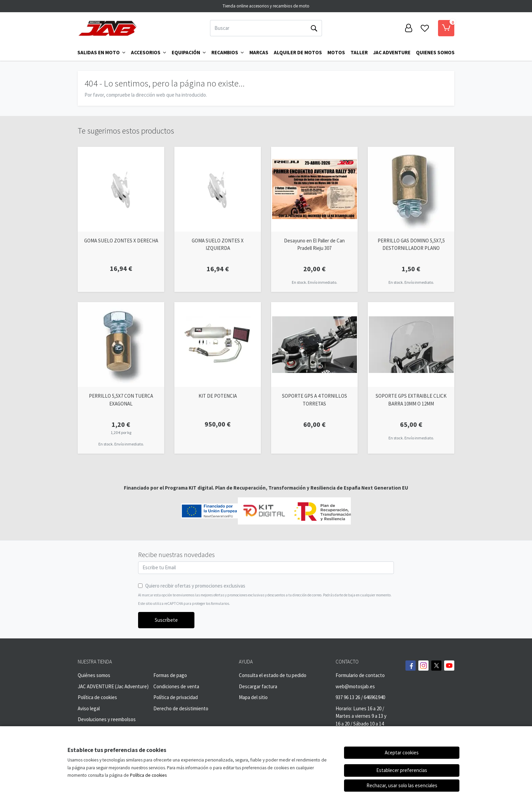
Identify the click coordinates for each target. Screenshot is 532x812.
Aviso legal (89, 708)
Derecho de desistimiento (181, 708)
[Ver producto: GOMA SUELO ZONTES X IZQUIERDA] (218, 189)
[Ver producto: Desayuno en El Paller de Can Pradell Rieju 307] (314, 189)
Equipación (189, 52)
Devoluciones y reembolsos (107, 719)
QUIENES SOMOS (435, 52)
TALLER (359, 52)
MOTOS (336, 52)
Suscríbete (166, 620)
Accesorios (149, 52)
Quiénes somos (94, 675)
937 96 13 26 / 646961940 (360, 697)
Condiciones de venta (176, 686)
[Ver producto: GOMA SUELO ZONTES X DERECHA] (121, 189)
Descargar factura (258, 686)
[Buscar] (258, 28)
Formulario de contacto (360, 675)
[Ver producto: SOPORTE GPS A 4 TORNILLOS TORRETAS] (314, 344)
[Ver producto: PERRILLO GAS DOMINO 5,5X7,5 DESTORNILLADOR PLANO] (411, 189)
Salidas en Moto (101, 52)
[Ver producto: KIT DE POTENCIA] (218, 344)
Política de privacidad (176, 697)
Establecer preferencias (402, 770)
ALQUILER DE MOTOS (298, 52)
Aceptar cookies (402, 752)
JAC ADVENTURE (96, 686)
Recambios (228, 52)
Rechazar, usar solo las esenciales (402, 785)
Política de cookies (97, 697)
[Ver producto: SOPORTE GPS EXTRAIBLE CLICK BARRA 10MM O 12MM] (411, 344)
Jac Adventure (392, 52)
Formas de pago (170, 675)
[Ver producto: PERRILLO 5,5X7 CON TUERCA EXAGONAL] (121, 344)
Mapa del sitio (253, 697)
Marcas (259, 52)
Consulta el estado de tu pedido (273, 675)
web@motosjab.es (355, 686)
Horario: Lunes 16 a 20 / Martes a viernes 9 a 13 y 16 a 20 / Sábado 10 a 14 (361, 716)
